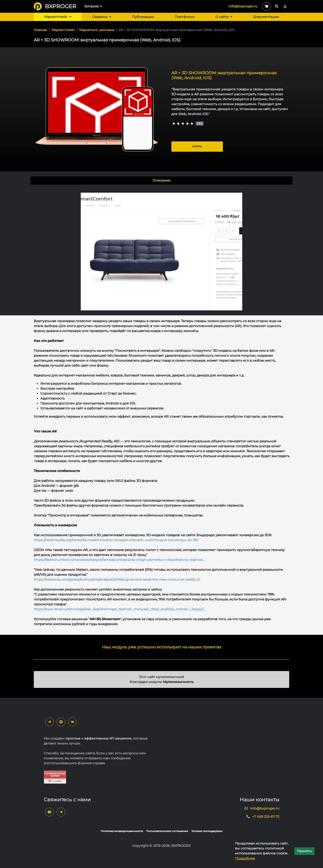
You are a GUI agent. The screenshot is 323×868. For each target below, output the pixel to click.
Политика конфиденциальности (122, 831)
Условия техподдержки (207, 831)
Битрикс (93, 6)
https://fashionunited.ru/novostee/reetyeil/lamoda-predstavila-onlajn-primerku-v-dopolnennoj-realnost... (119, 560)
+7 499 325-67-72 (266, 817)
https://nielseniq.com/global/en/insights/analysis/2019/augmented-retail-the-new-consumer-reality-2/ (117, 580)
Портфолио (185, 17)
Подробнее (245, 858)
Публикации (143, 17)
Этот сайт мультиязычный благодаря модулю (162, 679)
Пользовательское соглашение (167, 831)
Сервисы (102, 17)
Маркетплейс (58, 17)
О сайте (224, 17)
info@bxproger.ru (243, 6)
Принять (304, 851)
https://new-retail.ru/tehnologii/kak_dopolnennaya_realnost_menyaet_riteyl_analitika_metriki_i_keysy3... (119, 609)
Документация (266, 17)
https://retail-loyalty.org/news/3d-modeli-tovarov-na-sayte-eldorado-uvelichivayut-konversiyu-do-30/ (116, 540)
